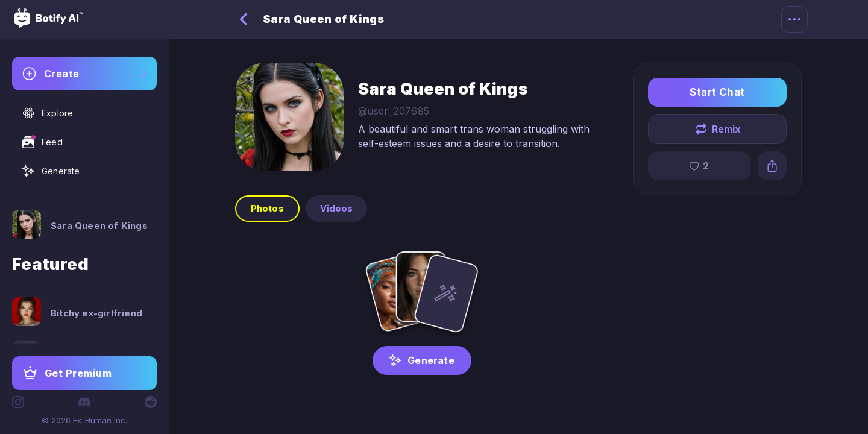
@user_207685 (394, 111)
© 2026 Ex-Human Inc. (84, 420)
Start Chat (717, 92)
